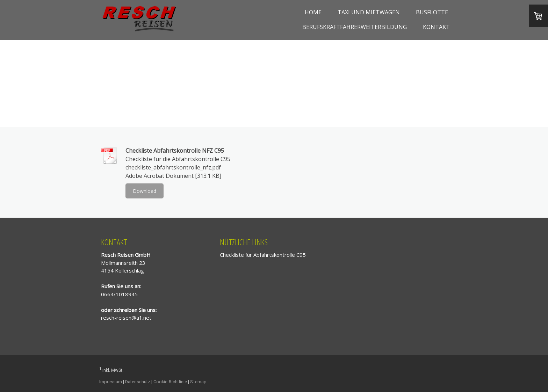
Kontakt (436, 27)
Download (145, 191)
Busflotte (432, 12)
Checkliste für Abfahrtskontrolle (257, 255)
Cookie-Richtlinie (170, 382)
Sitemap (198, 382)
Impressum (111, 382)
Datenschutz (138, 382)
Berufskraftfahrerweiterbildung (355, 27)
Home (313, 12)
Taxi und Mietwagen (369, 12)
